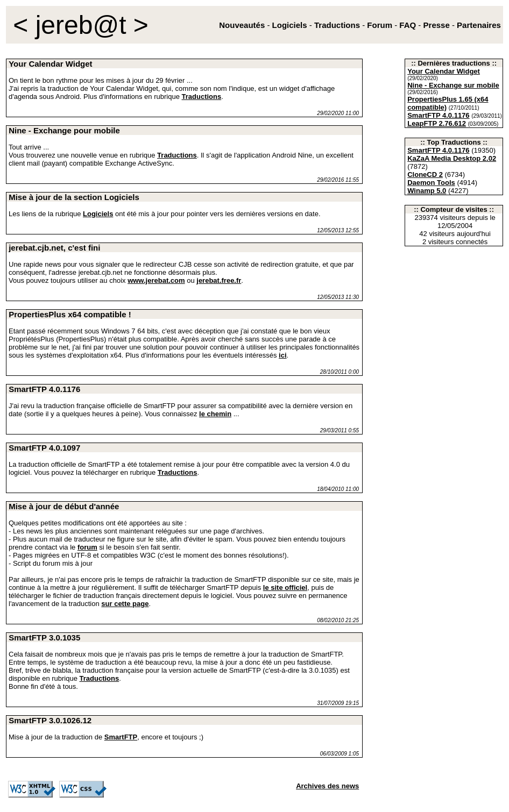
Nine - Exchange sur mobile (453, 85)
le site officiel (285, 587)
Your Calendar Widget (444, 71)
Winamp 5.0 (427, 191)
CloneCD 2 (425, 174)
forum (87, 547)
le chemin (215, 414)
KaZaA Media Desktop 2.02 (452, 158)
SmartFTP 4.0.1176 (438, 115)
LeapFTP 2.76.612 (437, 123)
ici (282, 355)
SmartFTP (121, 737)
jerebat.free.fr (219, 280)
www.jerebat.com (156, 280)
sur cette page (125, 604)
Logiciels (98, 214)
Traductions (202, 97)
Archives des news (327, 786)
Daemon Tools (431, 183)
